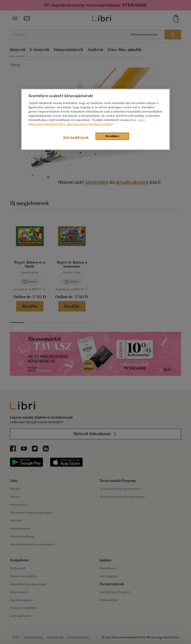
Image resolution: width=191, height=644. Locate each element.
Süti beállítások (76, 137)
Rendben (112, 136)
